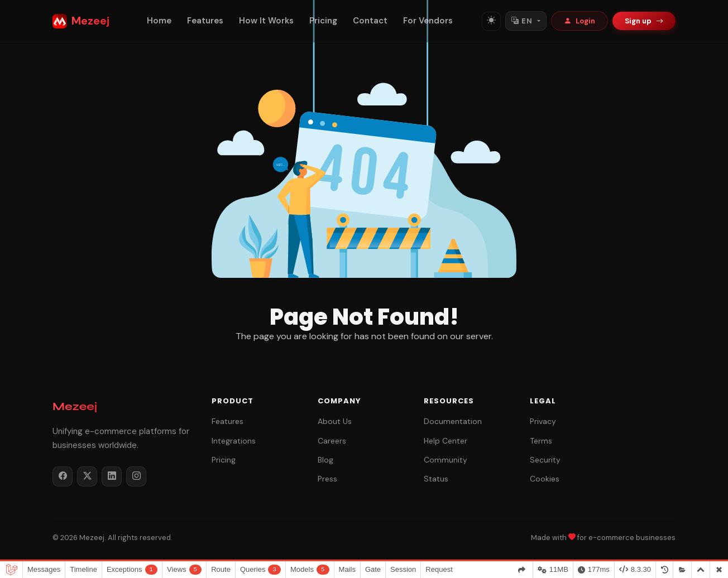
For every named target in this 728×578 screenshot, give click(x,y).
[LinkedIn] (112, 476)
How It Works (266, 21)
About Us (335, 421)
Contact (370, 21)
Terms (541, 441)
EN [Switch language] (522, 21)
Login (579, 21)
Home (159, 21)
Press (327, 479)
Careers (332, 441)
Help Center (446, 441)
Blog (325, 460)
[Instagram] (136, 476)
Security (545, 460)
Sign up (644, 21)
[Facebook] (63, 476)
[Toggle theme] (491, 21)
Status (436, 479)
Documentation (453, 421)
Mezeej (81, 21)
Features (205, 21)
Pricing (323, 21)
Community (446, 460)
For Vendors (428, 21)
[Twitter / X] (87, 476)
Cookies (545, 479)
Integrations (234, 441)
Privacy (543, 421)
